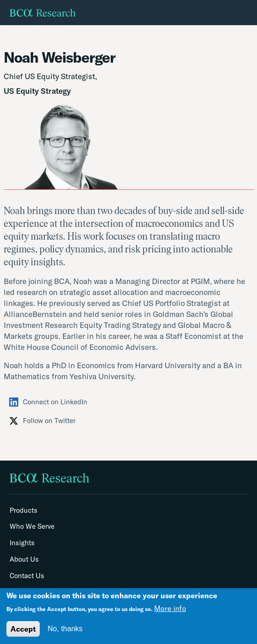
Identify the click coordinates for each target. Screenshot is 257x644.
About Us (24, 559)
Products (24, 510)
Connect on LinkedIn (48, 402)
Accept (23, 629)
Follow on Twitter (42, 421)
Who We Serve (32, 526)
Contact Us (27, 576)
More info (170, 608)
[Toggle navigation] (248, 13)
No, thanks (65, 629)
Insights (22, 543)
